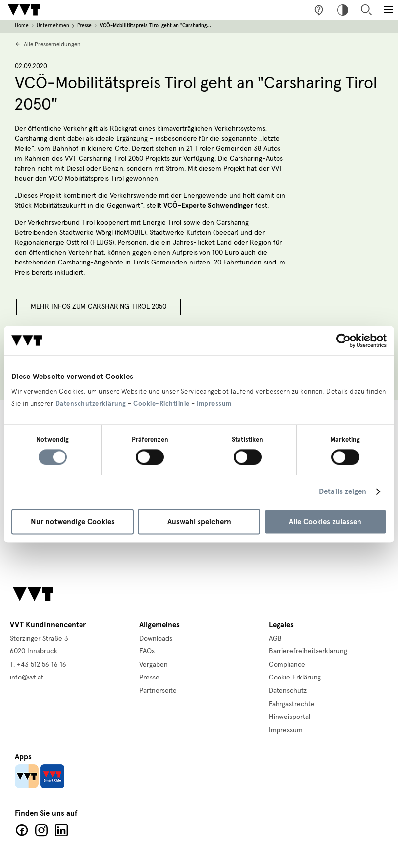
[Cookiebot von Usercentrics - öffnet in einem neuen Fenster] (343, 340)
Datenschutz (288, 691)
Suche (366, 10)
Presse (84, 26)
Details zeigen (343, 492)
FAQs (147, 651)
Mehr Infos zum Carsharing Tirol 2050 (99, 307)
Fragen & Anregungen (319, 10)
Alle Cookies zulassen (325, 522)
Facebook (22, 830)
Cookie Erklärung (295, 678)
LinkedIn (61, 830)
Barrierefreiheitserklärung (308, 651)
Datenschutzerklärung (91, 404)
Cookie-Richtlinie (161, 404)
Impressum (214, 404)
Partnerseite (158, 691)
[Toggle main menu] (388, 10)
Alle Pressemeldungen (52, 45)
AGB (275, 639)
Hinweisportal (289, 717)
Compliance (287, 665)
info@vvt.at (27, 678)
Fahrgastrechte (292, 704)
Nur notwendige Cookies (73, 522)
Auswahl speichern (199, 522)
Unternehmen (53, 26)
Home (22, 26)
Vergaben (154, 665)
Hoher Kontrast (343, 10)
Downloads (156, 639)
